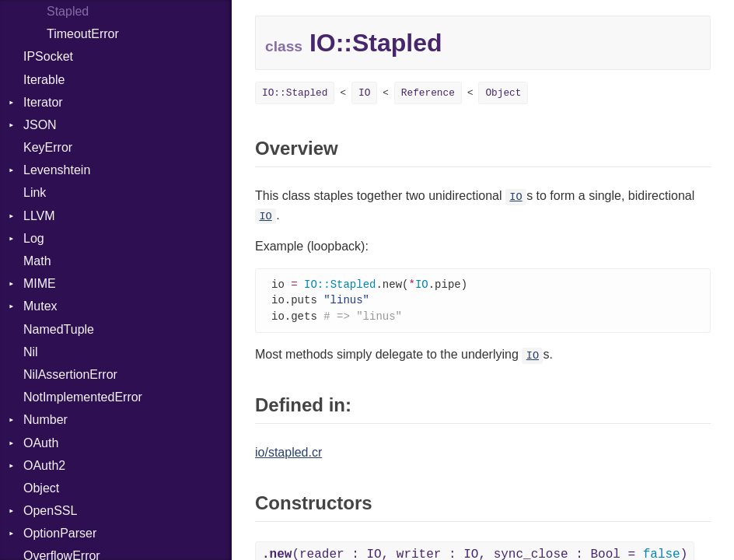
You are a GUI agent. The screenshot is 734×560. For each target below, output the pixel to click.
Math (37, 261)
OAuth (41, 443)
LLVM (39, 216)
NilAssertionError (70, 374)
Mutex (40, 306)
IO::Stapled (295, 93)
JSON (40, 125)
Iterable (44, 80)
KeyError (48, 147)
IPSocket (48, 56)
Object (41, 488)
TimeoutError (83, 34)
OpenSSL (50, 511)
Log (34, 238)
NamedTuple (59, 329)
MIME (40, 283)
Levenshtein (57, 170)
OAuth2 (44, 465)
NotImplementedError (83, 397)
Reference (428, 93)
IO (364, 93)
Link (35, 192)
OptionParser (60, 533)
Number (45, 420)
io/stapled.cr (288, 455)
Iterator (43, 102)
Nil (31, 352)
